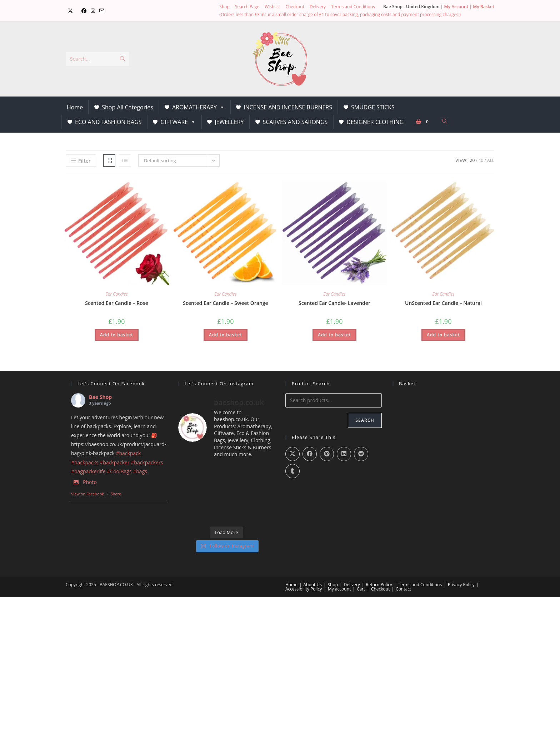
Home (75, 107)
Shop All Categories (127, 107)
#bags (140, 471)
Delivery (318, 7)
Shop (224, 7)
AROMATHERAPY (198, 107)
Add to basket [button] (117, 335)
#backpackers (147, 462)
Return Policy (379, 585)
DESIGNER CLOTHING (375, 122)
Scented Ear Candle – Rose (116, 303)
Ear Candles (117, 294)
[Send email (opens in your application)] (102, 11)
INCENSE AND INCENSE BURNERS (288, 107)
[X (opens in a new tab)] (70, 11)
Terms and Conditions (353, 7)
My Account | (459, 7)
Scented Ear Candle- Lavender (334, 303)
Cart (361, 589)
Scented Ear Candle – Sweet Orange (225, 303)
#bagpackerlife (88, 471)
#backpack (128, 453)
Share (116, 494)
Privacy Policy (461, 585)
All (491, 160)
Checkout (295, 7)
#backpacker (114, 462)
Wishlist (272, 7)
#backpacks (85, 462)
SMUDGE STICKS (373, 107)
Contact (403, 589)
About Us (313, 585)
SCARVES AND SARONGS (295, 122)
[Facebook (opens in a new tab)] (84, 11)
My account (339, 589)
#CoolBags (119, 471)
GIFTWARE (178, 122)
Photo (84, 482)
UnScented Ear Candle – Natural (443, 303)
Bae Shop (100, 397)
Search (365, 420)
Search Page (247, 7)
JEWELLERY (229, 122)
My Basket (484, 7)
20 (472, 160)
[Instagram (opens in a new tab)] (93, 11)
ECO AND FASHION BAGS (108, 122)
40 (481, 160)
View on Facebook (87, 494)
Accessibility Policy (304, 589)
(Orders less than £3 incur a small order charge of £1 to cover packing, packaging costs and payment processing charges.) (340, 14)
